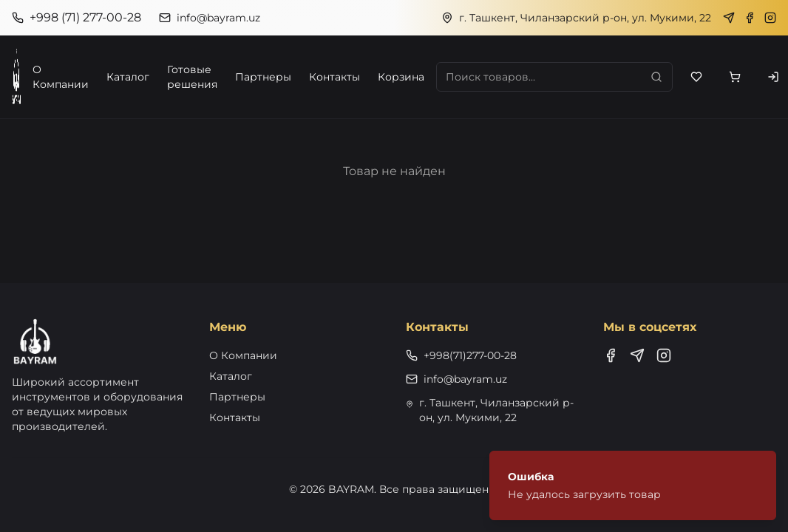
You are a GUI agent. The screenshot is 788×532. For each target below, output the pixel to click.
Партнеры (263, 77)
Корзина (401, 77)
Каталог (128, 77)
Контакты (334, 77)
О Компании (61, 77)
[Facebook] (750, 18)
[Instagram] (770, 18)
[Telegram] (729, 18)
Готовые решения (192, 77)
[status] (633, 485)
